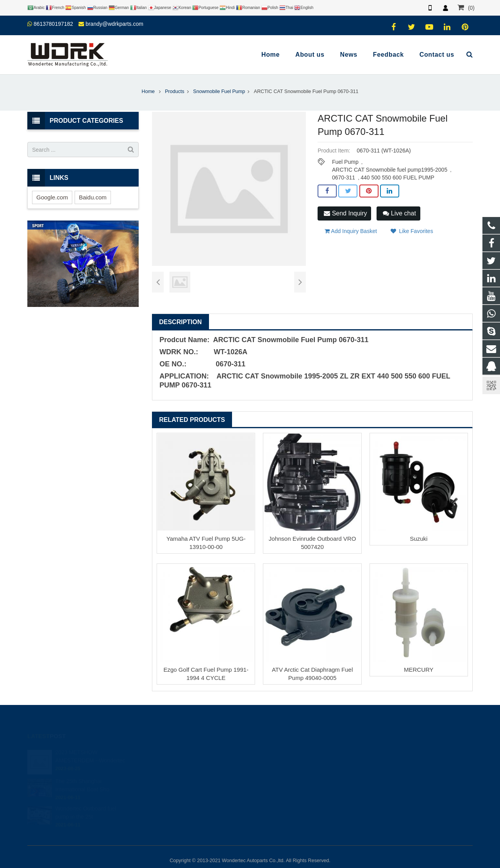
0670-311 (344, 178)
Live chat (399, 213)
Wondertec (276, 782)
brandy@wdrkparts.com (114, 24)
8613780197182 (53, 24)
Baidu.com (93, 197)
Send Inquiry (345, 213)
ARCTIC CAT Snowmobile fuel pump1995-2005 (390, 170)
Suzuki (419, 539)
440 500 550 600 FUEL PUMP (397, 178)
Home (148, 91)
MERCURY (419, 670)
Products (175, 91)
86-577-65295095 (283, 759)
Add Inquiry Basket (351, 231)
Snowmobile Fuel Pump (219, 91)
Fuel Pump (345, 162)
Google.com (52, 197)
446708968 (277, 736)
